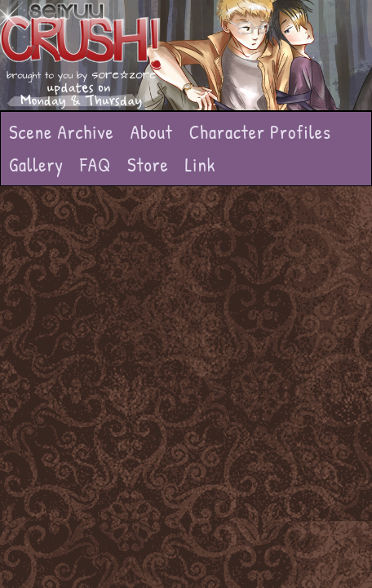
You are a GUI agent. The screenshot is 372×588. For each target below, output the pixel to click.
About (152, 132)
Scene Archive (62, 132)
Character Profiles (260, 132)
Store (148, 165)
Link (201, 165)
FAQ (95, 165)
